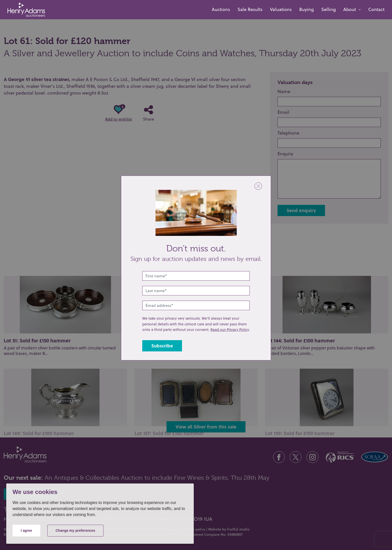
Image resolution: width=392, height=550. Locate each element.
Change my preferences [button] (75, 530)
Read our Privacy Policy (230, 330)
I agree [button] (26, 530)
